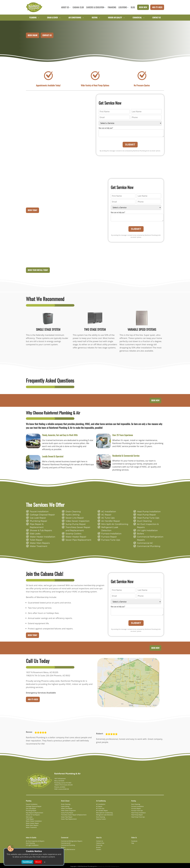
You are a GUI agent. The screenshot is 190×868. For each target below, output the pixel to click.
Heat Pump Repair (145, 516)
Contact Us (47, 35)
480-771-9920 (157, 7)
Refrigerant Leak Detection (113, 528)
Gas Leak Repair (37, 519)
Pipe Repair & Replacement (42, 525)
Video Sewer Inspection (76, 522)
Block (38, 862)
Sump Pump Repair (74, 525)
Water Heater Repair (75, 538)
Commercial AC (144, 541)
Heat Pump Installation (147, 512)
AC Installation (108, 512)
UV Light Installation (146, 528)
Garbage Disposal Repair (41, 516)
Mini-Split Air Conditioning (113, 525)
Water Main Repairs (39, 541)
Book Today (32, 211)
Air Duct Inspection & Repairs (150, 525)
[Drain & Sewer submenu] (60, 18)
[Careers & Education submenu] (105, 7)
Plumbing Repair (37, 522)
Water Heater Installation (41, 534)
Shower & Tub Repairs (40, 528)
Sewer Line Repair (74, 519)
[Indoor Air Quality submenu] (124, 18)
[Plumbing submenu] (39, 18)
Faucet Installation (38, 512)
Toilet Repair (35, 538)
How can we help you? (106, 128)
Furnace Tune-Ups (110, 538)
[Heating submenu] (100, 18)
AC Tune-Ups (107, 519)
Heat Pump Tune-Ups (147, 519)
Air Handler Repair (110, 522)
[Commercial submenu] (144, 18)
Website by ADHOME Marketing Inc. (107, 865)
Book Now (143, 7)
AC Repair (106, 516)
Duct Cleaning (143, 522)
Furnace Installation (110, 531)
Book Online (33, 35)
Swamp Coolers (73, 534)
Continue (28, 862)
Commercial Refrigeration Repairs (149, 536)
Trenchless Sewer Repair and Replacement (79, 530)
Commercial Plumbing (147, 544)
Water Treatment (37, 544)
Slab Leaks (35, 531)
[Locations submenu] (128, 7)
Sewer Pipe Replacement (77, 541)
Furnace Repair (108, 534)
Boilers (140, 531)
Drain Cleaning (72, 512)
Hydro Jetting (72, 516)
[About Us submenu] (70, 7)
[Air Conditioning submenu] (83, 18)
